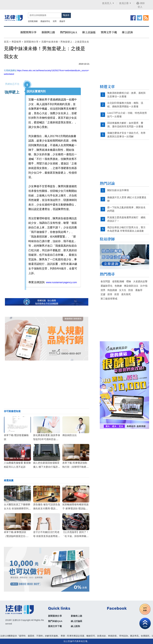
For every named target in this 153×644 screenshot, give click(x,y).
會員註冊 (125, 3)
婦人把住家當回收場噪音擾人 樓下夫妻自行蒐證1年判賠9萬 (46, 467)
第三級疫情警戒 (109, 299)
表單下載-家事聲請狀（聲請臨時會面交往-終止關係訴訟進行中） (16, 536)
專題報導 (16, 42)
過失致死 (126, 294)
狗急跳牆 (112, 290)
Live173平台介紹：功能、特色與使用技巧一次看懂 (127, 115)
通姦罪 (62, 21)
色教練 (118, 286)
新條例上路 (48, 32)
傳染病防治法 (69, 435)
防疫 (131, 290)
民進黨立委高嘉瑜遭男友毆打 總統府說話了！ (126, 219)
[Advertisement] (47, 384)
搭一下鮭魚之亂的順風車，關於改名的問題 (126, 209)
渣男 (55, 21)
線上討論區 (89, 32)
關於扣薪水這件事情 (118, 190)
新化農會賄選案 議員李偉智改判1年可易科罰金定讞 (47, 439)
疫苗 (117, 294)
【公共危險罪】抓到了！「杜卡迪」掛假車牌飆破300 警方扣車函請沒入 (75, 536)
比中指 (144, 286)
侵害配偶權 (33, 21)
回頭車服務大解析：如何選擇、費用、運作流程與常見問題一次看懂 (125, 125)
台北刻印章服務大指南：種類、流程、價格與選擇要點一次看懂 (125, 105)
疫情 (110, 294)
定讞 (103, 294)
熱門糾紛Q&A (69, 32)
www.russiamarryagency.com (61, 282)
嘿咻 (129, 281)
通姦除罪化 (45, 21)
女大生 (123, 290)
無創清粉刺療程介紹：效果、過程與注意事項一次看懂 (126, 95)
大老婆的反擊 (140, 281)
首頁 (6, 42)
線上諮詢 (127, 32)
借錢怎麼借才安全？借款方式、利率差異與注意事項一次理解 (126, 135)
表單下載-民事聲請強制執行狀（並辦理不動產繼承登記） (75, 467)
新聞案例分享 (28, 32)
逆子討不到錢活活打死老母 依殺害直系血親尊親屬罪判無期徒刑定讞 (47, 536)
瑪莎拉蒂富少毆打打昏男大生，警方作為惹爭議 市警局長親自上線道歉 (126, 229)
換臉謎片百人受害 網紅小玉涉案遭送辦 (127, 199)
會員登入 (108, 3)
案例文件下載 (109, 32)
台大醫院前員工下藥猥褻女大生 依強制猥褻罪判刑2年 (17, 509)
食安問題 (105, 281)
